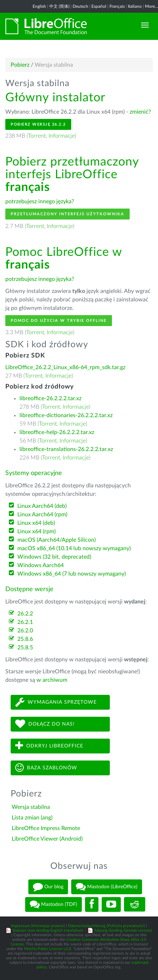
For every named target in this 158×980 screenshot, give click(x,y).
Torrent (37, 136)
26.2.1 (25, 622)
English (39, 6)
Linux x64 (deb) (36, 523)
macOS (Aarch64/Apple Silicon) (57, 540)
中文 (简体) (59, 6)
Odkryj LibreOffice (49, 746)
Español (99, 6)
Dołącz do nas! (45, 724)
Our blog (48, 887)
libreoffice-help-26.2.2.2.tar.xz (57, 432)
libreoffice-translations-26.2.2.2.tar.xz (66, 449)
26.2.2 (25, 614)
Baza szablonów (46, 768)
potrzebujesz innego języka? (40, 202)
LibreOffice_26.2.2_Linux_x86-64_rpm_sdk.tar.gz (65, 367)
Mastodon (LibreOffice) (107, 887)
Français (117, 6)
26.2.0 (25, 631)
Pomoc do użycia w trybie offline (59, 321)
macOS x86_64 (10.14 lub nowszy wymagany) (74, 548)
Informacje (62, 136)
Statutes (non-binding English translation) (48, 930)
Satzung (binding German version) (123, 930)
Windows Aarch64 (41, 565)
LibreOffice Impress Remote (46, 828)
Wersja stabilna (31, 807)
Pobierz (20, 65)
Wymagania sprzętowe (56, 702)
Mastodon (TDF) (53, 904)
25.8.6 (25, 639)
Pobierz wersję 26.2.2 (38, 124)
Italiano (135, 6)
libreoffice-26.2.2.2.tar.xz (50, 398)
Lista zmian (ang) (32, 818)
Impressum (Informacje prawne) (38, 926)
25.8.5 (25, 648)
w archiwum (52, 680)
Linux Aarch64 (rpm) (42, 515)
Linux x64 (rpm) (36, 531)
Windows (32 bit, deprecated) (54, 557)
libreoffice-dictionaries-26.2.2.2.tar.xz (66, 415)
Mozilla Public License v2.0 (47, 949)
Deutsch (80, 6)
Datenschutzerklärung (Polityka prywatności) (106, 926)
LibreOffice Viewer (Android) (47, 839)
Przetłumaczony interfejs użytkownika (67, 214)
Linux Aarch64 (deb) (42, 506)
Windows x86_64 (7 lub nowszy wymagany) (72, 574)
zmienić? (140, 112)
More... (151, 6)
